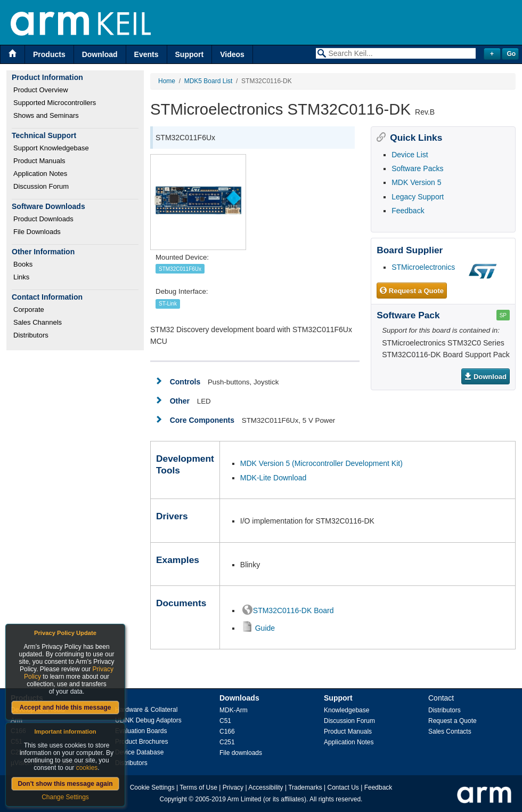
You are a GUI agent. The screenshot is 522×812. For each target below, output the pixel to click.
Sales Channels (38, 322)
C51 (225, 721)
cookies (87, 768)
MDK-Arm (234, 710)
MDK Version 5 (416, 182)
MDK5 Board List (209, 81)
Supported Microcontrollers (55, 103)
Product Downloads (43, 219)
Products (49, 54)
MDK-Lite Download (274, 478)
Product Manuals (39, 161)
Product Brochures (141, 742)
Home (167, 81)
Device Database (139, 752)
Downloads (239, 698)
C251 (227, 742)
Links (21, 277)
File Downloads (37, 232)
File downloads (241, 753)
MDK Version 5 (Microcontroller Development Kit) (321, 463)
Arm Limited (244, 799)
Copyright (173, 799)
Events (146, 54)
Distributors (31, 335)
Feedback (408, 211)
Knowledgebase (346, 710)
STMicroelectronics (423, 267)
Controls (185, 382)
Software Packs (417, 168)
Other (180, 401)
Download (100, 54)
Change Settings (65, 797)
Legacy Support (418, 197)
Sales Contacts (450, 731)
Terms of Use (198, 787)
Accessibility (266, 787)
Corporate (29, 309)
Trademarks (305, 787)
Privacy (233, 787)
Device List (410, 155)
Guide (265, 628)
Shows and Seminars (46, 115)
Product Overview (41, 90)
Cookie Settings (152, 787)
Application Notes (40, 174)
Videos (232, 54)
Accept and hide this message (65, 708)
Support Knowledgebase (51, 148)
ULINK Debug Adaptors (148, 720)
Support (190, 54)
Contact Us (343, 787)
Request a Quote (412, 291)
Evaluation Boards (141, 731)
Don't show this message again (65, 784)
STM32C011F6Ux (180, 269)
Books (23, 264)
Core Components (202, 420)
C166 (227, 731)
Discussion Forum (41, 186)
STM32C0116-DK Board (293, 610)
